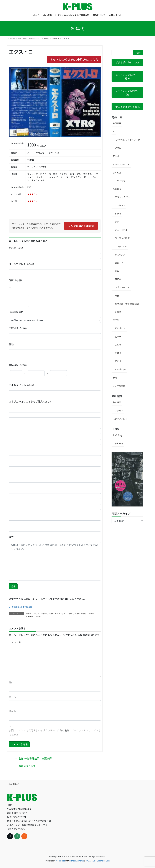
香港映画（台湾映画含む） (127, 304)
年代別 (38, 616)
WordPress (60, 861)
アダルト (119, 148)
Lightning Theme (77, 861)
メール (12, 697)
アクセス (119, 410)
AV (114, 131)
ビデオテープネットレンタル (61, 613)
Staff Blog (117, 435)
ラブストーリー (122, 287)
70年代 (118, 353)
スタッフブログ (120, 419)
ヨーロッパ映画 (122, 238)
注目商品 (117, 123)
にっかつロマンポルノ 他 (127, 140)
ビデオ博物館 (81, 613)
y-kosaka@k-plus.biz (20, 607)
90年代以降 (120, 369)
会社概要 (117, 402)
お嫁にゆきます (27, 766)
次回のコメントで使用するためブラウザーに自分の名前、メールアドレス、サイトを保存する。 (55, 733)
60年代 (118, 345)
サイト (12, 711)
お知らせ (119, 443)
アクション (120, 205)
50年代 (118, 337)
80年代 (29, 613)
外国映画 (29, 616)
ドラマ (118, 214)
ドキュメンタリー (121, 164)
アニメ (116, 156)
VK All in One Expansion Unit (98, 861)
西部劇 (118, 279)
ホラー (91, 613)
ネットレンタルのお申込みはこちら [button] (74, 60)
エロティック (121, 246)
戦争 (117, 271)
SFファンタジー (40, 613)
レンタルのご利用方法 (81, 226)
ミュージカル (121, 230)
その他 (118, 312)
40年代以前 (120, 328)
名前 (11, 682)
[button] (127, 62)
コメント (15, 642)
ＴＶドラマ (120, 181)
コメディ (119, 263)
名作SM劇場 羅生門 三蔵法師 (35, 758)
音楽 (115, 378)
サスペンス (120, 255)
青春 (117, 296)
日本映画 (117, 173)
